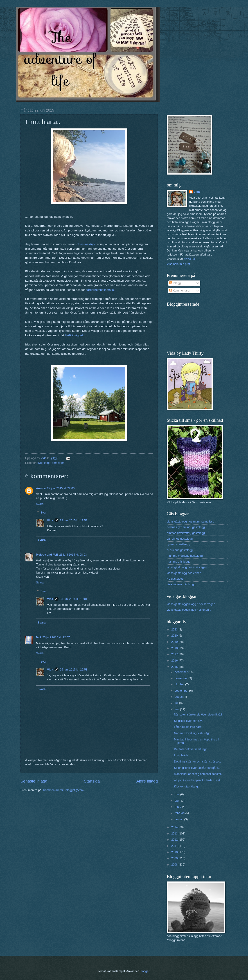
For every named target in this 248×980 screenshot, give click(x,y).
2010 (175, 852)
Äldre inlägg (147, 781)
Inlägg (175, 283)
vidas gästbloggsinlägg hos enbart (189, 610)
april (178, 801)
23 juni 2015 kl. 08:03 (73, 555)
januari (179, 819)
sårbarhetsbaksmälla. (100, 290)
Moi (38, 637)
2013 (175, 833)
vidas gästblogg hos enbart (184, 573)
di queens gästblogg (180, 550)
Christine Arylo (86, 244)
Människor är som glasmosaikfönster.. (198, 774)
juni (177, 709)
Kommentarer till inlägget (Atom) (64, 790)
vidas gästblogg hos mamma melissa (191, 521)
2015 (175, 667)
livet (40, 463)
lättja (47, 463)
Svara (40, 504)
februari (180, 813)
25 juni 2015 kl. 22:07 (56, 637)
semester (58, 463)
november (181, 678)
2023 (175, 629)
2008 (175, 865)
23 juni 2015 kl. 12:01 (74, 599)
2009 (175, 858)
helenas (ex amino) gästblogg (186, 527)
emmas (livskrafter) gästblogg (186, 533)
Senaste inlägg (34, 781)
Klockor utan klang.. (187, 786)
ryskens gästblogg (178, 544)
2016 (175, 660)
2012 (175, 840)
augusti (180, 697)
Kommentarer (180, 290)
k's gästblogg (175, 579)
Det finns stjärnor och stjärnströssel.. (197, 761)
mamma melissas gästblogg (185, 556)
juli (177, 703)
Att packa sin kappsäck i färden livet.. (198, 780)
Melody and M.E (47, 555)
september (182, 691)
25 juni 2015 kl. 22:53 (74, 669)
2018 (175, 648)
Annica (41, 488)
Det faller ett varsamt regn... (192, 749)
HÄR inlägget (74, 335)
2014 (175, 827)
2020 (175, 636)
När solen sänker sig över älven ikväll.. (199, 714)
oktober (180, 684)
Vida (50, 520)
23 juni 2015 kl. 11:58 (74, 520)
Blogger (144, 971)
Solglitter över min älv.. (188, 721)
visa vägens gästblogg (181, 584)
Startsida (92, 781)
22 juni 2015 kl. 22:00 (61, 488)
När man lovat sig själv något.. (193, 733)
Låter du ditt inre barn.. (189, 727)
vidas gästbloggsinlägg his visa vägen (191, 604)
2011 (175, 846)
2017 (175, 654)
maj (177, 794)
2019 (175, 642)
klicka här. (190, 259)
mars (178, 807)
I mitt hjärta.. (182, 755)
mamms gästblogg (179, 562)
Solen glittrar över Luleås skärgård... (197, 768)
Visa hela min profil (179, 264)
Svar (43, 512)
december (181, 672)
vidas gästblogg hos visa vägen (187, 567)
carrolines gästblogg (180, 539)
